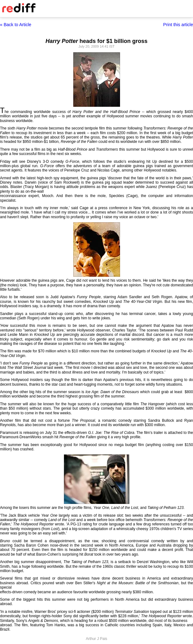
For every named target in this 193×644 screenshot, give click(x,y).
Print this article (178, 25)
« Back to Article (16, 25)
